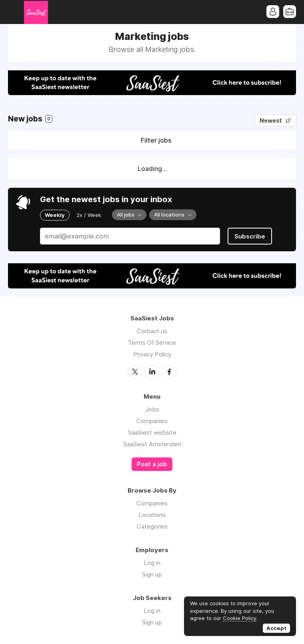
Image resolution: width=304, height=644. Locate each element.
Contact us (152, 331)
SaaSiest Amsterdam (152, 444)
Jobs (152, 409)
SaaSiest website (152, 432)
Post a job (152, 464)
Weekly (55, 215)
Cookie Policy (240, 618)
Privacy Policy (152, 354)
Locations (152, 515)
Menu (14, 12)
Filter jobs (156, 140)
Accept (276, 628)
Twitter (135, 372)
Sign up (152, 574)
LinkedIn (152, 372)
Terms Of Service (152, 343)
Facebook (169, 372)
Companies (152, 421)
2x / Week (89, 215)
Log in (152, 563)
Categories (152, 526)
